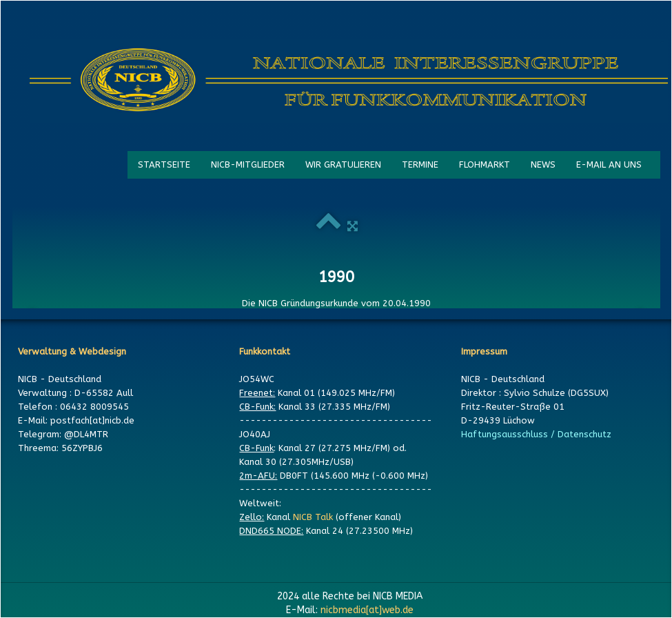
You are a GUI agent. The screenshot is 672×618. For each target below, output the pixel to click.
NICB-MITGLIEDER (248, 165)
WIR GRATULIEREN (343, 165)
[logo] (349, 81)
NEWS (543, 165)
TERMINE (420, 165)
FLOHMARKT (485, 165)
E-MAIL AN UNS (609, 165)
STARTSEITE (164, 165)
